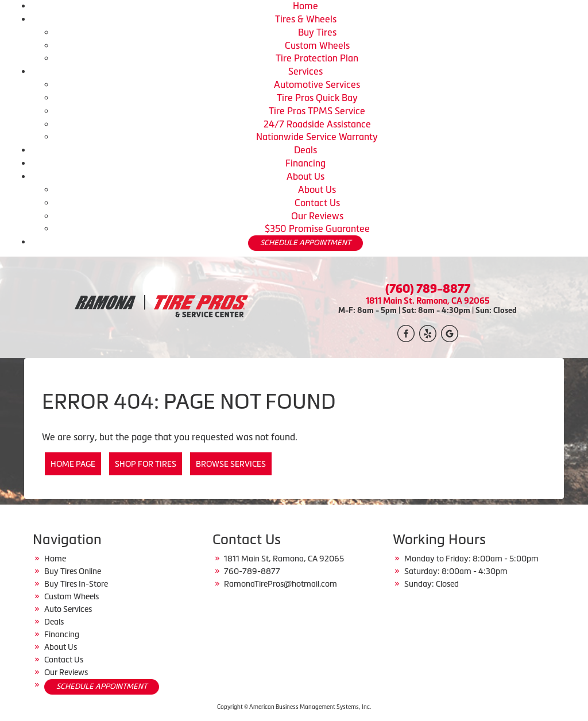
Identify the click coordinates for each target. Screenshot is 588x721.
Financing (305, 163)
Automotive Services (317, 84)
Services (305, 71)
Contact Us (317, 203)
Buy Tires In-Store (76, 584)
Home (305, 6)
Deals (305, 150)
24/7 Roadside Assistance (317, 124)
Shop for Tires (146, 464)
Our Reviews (317, 216)
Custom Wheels (317, 45)
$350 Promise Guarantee (317, 228)
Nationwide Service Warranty (317, 137)
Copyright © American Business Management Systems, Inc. (294, 707)
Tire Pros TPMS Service (317, 111)
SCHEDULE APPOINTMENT (305, 243)
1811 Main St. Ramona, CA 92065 (428, 301)
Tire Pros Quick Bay (317, 98)
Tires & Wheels (306, 19)
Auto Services (68, 609)
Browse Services (231, 464)
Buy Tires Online (73, 571)
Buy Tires (317, 32)
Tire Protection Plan (317, 58)
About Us (305, 176)
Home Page (73, 464)
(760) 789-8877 (428, 289)
